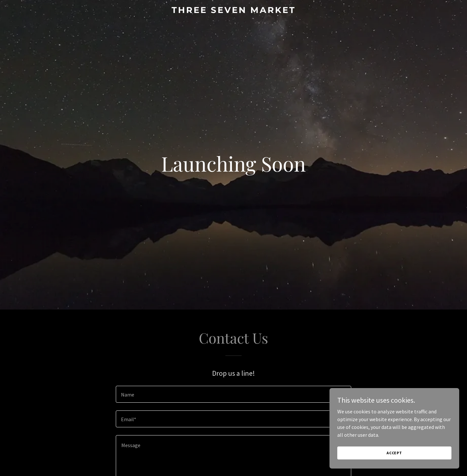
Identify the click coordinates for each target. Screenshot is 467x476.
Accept (394, 453)
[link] (233, 11)
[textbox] (233, 394)
